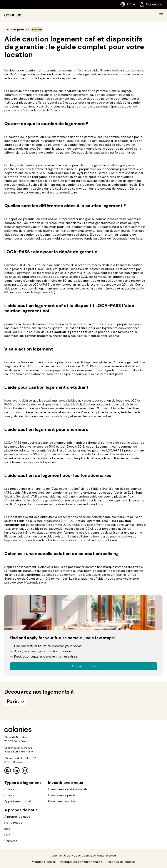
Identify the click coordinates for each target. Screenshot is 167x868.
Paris (15, 702)
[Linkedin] (16, 770)
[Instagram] (25, 770)
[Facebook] (8, 770)
